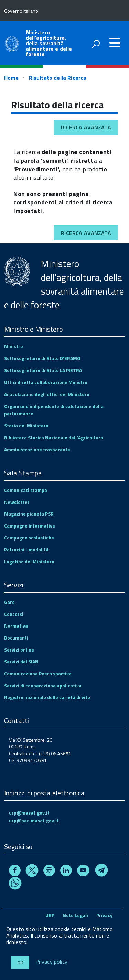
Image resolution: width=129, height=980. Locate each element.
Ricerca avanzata (86, 127)
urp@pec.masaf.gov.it (34, 821)
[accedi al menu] (115, 43)
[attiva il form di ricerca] (96, 44)
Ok (20, 962)
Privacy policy (51, 962)
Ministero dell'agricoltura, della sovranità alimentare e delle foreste (49, 43)
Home (12, 78)
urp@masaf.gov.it (29, 813)
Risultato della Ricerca (58, 78)
